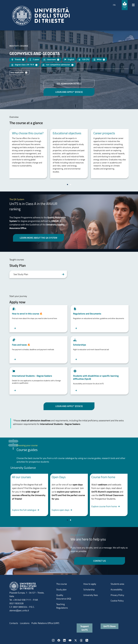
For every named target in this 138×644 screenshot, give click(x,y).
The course (62, 584)
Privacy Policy (117, 595)
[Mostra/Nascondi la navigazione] (133, 5)
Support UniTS (85, 628)
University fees (91, 595)
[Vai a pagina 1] (67, 185)
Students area (117, 584)
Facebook (59, 640)
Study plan (61, 589)
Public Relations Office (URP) (45, 623)
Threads (81, 640)
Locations (25, 623)
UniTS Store (109, 626)
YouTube (70, 640)
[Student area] (125, 5)
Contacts (14, 623)
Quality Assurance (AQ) (64, 597)
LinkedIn (64, 640)
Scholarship (89, 589)
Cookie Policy (117, 601)
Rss (87, 640)
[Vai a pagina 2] (71, 185)
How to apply (90, 584)
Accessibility (116, 589)
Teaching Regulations (62, 606)
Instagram (53, 640)
